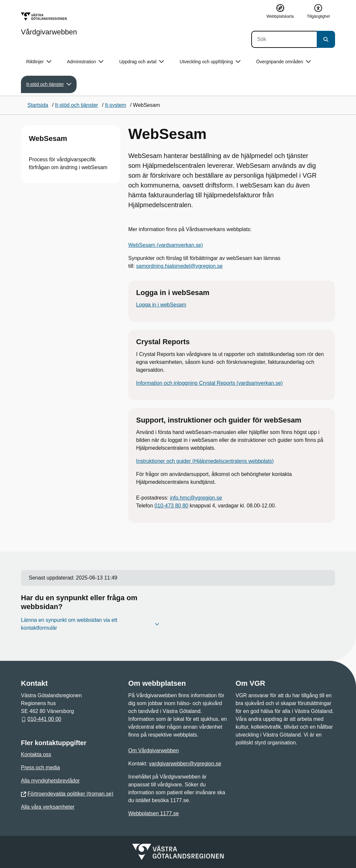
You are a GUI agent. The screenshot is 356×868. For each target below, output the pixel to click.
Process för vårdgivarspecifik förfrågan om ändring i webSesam (68, 163)
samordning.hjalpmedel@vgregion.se (179, 266)
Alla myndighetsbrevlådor (50, 781)
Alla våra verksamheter (48, 807)
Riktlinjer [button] (39, 62)
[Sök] (284, 39)
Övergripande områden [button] (284, 62)
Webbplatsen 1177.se (153, 813)
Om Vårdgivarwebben (154, 750)
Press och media (40, 768)
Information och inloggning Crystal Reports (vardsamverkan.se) (209, 383)
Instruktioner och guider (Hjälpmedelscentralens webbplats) (205, 461)
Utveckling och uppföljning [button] (210, 62)
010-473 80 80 (171, 506)
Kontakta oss (36, 754)
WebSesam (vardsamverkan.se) (166, 245)
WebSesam (48, 138)
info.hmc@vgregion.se (196, 498)
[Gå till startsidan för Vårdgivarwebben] (49, 24)
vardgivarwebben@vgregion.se (185, 764)
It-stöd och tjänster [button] (49, 84)
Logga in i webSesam (161, 305)
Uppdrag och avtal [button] (142, 62)
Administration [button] (85, 62)
